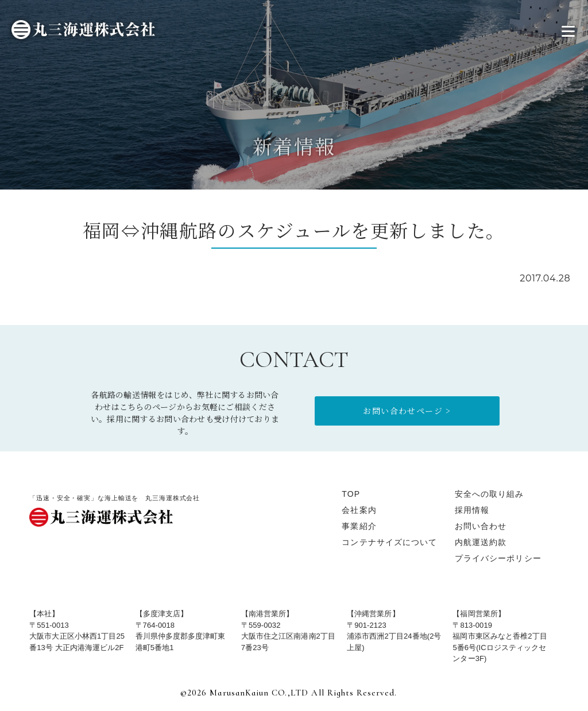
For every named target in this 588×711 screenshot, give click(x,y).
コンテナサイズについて (389, 542)
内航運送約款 (481, 542)
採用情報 (472, 510)
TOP (351, 494)
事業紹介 (359, 526)
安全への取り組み (490, 494)
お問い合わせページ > (407, 411)
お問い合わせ (481, 526)
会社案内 (359, 510)
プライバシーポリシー (498, 558)
